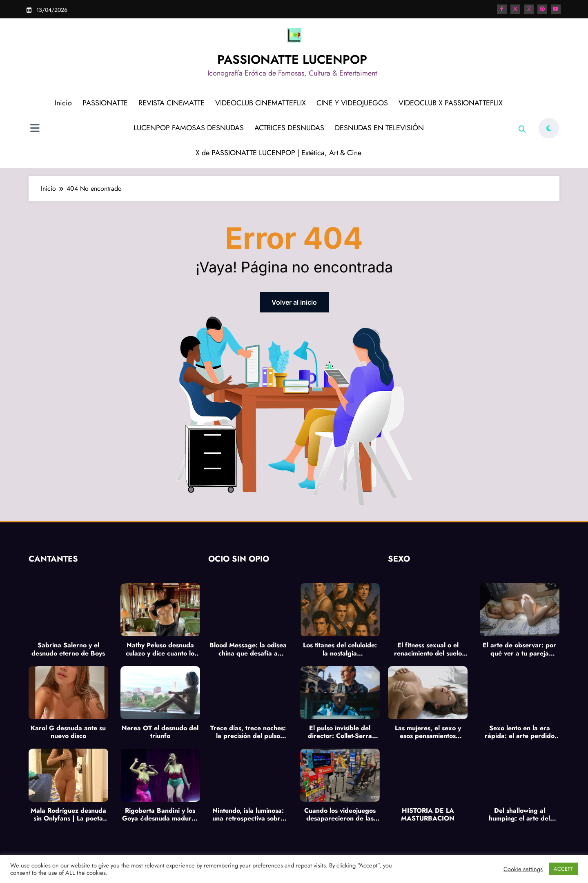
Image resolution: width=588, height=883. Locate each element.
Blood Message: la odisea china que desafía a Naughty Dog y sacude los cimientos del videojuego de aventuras (248, 649)
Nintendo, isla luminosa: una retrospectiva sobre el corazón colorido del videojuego (248, 814)
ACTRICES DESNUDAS (289, 128)
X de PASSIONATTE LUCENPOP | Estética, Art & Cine (278, 153)
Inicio (63, 103)
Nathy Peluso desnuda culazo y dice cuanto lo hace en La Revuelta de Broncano (160, 649)
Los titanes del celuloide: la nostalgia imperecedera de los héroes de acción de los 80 (340, 649)
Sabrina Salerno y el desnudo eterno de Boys (68, 649)
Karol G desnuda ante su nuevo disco (68, 732)
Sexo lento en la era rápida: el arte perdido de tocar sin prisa (520, 732)
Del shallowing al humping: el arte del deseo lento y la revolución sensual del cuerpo (520, 814)
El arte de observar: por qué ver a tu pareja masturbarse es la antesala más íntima (519, 649)
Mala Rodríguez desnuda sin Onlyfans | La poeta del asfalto (68, 814)
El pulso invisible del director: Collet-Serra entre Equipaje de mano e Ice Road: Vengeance (340, 732)
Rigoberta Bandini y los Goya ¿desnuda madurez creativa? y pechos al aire (160, 814)
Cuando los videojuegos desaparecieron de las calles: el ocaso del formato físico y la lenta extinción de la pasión (340, 814)
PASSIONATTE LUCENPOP (292, 59)
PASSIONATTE (105, 103)
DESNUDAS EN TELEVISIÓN (379, 128)
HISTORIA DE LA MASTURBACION (428, 814)
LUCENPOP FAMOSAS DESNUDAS (189, 128)
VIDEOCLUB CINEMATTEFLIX (261, 103)
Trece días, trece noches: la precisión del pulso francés (248, 732)
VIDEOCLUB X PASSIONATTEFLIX (451, 103)
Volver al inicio (294, 302)
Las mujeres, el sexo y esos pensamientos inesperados (428, 732)
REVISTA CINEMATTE (171, 103)
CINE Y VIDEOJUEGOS (352, 103)
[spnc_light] (549, 128)
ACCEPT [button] (563, 869)
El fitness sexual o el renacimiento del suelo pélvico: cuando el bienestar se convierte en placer (428, 649)
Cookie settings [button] (523, 869)
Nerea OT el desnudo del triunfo (160, 732)
